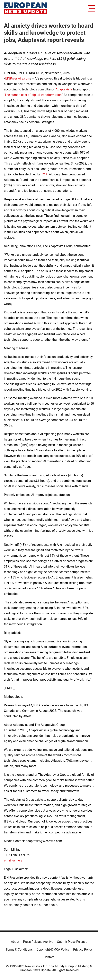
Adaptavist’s (64, 89)
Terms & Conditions (19, 949)
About (15, 942)
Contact (49, 957)
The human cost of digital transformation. (33, 95)
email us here (13, 860)
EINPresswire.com (18, 78)
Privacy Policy (83, 949)
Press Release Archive (38, 942)
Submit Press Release (72, 942)
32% (44, 174)
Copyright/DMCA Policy (53, 949)
